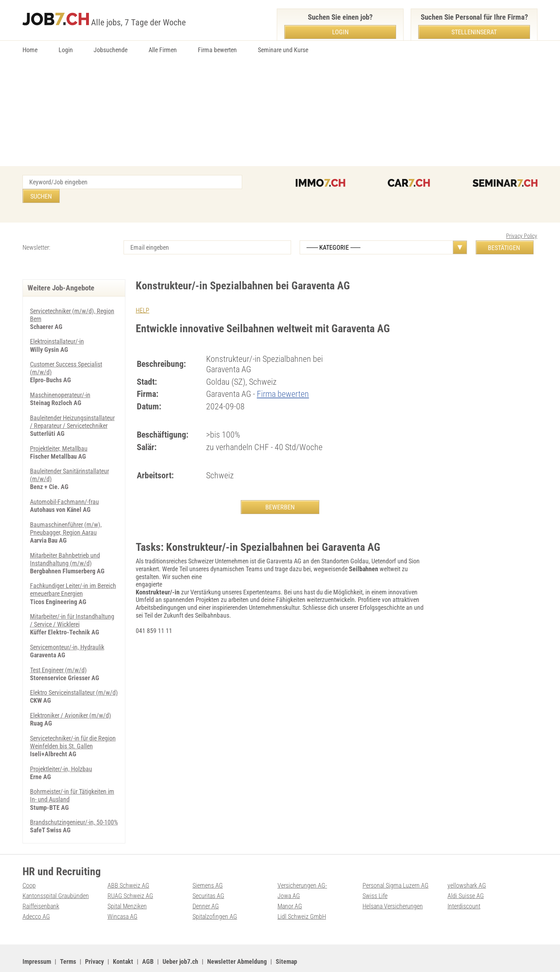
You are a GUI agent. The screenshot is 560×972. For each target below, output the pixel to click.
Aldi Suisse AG (466, 876)
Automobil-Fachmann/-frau (64, 486)
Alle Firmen (163, 50)
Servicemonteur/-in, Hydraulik (67, 630)
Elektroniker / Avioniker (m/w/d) (71, 697)
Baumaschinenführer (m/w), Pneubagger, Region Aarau (66, 512)
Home (30, 50)
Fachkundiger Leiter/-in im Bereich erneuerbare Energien (73, 573)
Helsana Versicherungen (393, 886)
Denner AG (206, 886)
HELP (142, 296)
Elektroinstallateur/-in (57, 327)
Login (66, 50)
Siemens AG (208, 866)
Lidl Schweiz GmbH (302, 896)
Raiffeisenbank (41, 886)
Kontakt (123, 941)
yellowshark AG (467, 866)
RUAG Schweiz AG (130, 876)
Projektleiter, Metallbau (59, 433)
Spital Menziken (127, 886)
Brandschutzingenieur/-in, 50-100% (74, 803)
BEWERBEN (280, 493)
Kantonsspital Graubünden (56, 876)
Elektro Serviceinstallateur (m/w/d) (74, 675)
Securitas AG (208, 876)
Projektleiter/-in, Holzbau (61, 750)
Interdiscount (464, 886)
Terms (68, 941)
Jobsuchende (111, 50)
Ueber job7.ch (180, 941)
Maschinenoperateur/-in (60, 380)
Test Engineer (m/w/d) (58, 652)
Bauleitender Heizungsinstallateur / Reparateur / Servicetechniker (72, 407)
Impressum (37, 941)
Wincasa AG (122, 896)
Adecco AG (36, 896)
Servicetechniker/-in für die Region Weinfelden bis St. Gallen (73, 724)
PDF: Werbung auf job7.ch (236, 958)
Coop (29, 866)
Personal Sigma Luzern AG (396, 866)
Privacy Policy (522, 222)
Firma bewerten (217, 50)
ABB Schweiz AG (128, 866)
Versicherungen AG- (302, 866)
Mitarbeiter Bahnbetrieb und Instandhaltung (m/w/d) (65, 542)
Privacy (94, 941)
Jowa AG (289, 876)
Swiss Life (375, 876)
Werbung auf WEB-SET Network (167, 958)
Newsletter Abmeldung (237, 941)
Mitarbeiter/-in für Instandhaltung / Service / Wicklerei (72, 603)
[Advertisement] (280, 113)
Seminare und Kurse (283, 50)
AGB (148, 941)
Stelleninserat (474, 32)
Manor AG (290, 886)
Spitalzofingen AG (215, 896)
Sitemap (286, 941)
